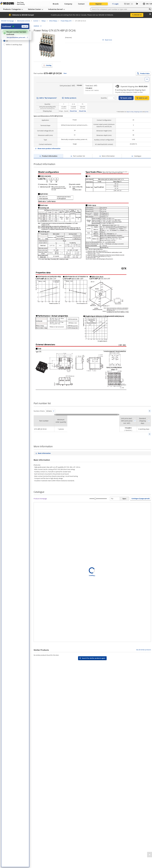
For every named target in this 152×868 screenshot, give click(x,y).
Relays (44, 21)
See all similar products (144, 650)
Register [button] (99, 4)
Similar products (70, 98)
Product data (143, 73)
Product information (50, 156)
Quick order (126, 98)
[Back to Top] (150, 855)
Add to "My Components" (48, 98)
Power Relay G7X (66, 21)
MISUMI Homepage (7, 21)
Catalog (49, 65)
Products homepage (40, 499)
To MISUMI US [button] (137, 15)
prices (147, 112)
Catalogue (138, 156)
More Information (108, 156)
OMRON (36, 26)
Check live (73, 111)
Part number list (79, 156)
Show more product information (49, 148)
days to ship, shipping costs (134, 112)
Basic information (44, 453)
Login (115, 4)
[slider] (95, 499)
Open (124, 499)
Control (36, 21)
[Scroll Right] (119, 415)
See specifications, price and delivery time (17, 37)
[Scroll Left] (55, 415)
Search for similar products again (94, 658)
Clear (65, 73)
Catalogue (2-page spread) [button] (140, 498)
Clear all (25, 26)
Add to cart (142, 98)
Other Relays (53, 21)
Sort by (135, 421)
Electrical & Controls (24, 21)
